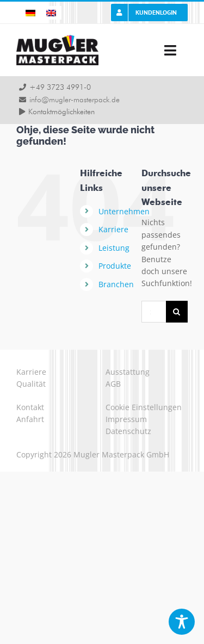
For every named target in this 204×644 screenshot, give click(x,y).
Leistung (114, 248)
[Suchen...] (154, 312)
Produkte (115, 266)
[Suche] (177, 312)
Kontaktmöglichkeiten (61, 112)
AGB (113, 384)
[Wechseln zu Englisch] (51, 13)
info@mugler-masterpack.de (75, 100)
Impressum (126, 419)
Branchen (116, 284)
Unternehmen (124, 211)
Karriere (113, 229)
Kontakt (30, 407)
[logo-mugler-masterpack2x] (57, 38)
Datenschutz (128, 431)
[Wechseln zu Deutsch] (30, 13)
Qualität (31, 384)
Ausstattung (128, 372)
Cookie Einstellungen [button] (144, 407)
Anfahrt (30, 419)
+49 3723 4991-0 (60, 88)
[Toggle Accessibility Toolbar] (182, 622)
